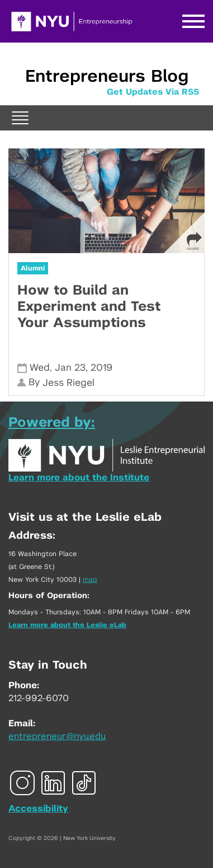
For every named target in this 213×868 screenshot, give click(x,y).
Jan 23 (70, 368)
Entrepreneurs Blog (107, 77)
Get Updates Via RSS (153, 92)
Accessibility (38, 809)
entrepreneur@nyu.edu (57, 736)
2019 (101, 368)
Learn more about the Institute (79, 478)
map (90, 580)
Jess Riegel (68, 383)
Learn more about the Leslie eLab (67, 625)
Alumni (33, 268)
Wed (40, 368)
